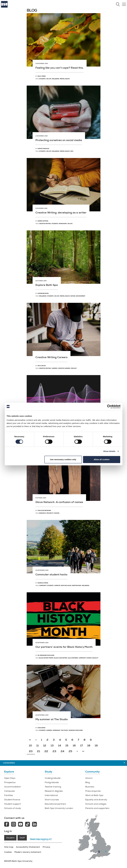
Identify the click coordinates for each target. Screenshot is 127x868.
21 (39, 751)
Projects (50, 513)
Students (42, 79)
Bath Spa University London (59, 808)
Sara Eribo (42, 728)
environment (81, 296)
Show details (109, 451)
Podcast (74, 368)
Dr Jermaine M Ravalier (46, 655)
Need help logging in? (41, 839)
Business (90, 787)
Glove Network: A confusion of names (59, 502)
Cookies (8, 852)
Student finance (12, 800)
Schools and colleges (96, 804)
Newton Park (77, 586)
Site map (9, 847)
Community (43, 586)
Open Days (10, 778)
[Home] (4, 7)
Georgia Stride (43, 583)
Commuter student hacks (51, 575)
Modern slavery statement (28, 852)
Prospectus (10, 782)
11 (38, 746)
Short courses (52, 800)
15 (67, 746)
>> (83, 751)
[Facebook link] (7, 825)
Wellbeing (56, 79)
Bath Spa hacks (66, 586)
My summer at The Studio (52, 719)
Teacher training (53, 787)
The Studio (64, 730)
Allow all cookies (102, 459)
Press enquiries (93, 791)
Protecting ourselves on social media (59, 140)
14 (60, 746)
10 (30, 746)
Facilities (9, 795)
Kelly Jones (42, 76)
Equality (95, 658)
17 (81, 746)
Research (43, 513)
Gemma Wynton (43, 221)
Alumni (89, 778)
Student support (12, 804)
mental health (65, 296)
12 (45, 746)
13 (52, 746)
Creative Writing (45, 224)
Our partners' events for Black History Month (64, 647)
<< (30, 740)
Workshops (63, 224)
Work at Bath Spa (94, 795)
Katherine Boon (43, 293)
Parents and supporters (97, 808)
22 (46, 751)
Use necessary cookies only (63, 459)
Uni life (70, 224)
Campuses (9, 791)
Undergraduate (53, 778)
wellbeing (43, 296)
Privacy (46, 847)
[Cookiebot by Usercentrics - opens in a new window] (109, 407)
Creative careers (64, 368)
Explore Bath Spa (47, 285)
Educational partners (55, 804)
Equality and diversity (96, 800)
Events (89, 658)
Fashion (56, 513)
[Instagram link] (14, 825)
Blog (88, 782)
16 (74, 746)
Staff (22, 838)
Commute (57, 586)
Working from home (76, 730)
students (50, 296)
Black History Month (46, 658)
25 (70, 751)
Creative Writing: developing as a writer (61, 213)
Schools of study (13, 808)
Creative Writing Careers (51, 357)
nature (73, 296)
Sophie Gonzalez (43, 149)
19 (96, 746)
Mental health (65, 79)
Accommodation (13, 787)
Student (10, 838)
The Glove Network (44, 511)
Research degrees (54, 791)
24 (62, 751)
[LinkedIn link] (34, 825)
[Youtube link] (20, 825)
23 (54, 751)
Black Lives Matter (61, 658)
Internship (56, 730)
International (51, 795)
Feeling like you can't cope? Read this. (60, 68)
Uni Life (49, 79)
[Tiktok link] (28, 825)
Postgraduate (52, 782)
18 (89, 746)
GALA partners (73, 658)
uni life (57, 296)
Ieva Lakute (42, 366)
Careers (54, 368)
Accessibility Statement (28, 847)
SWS (72, 151)
